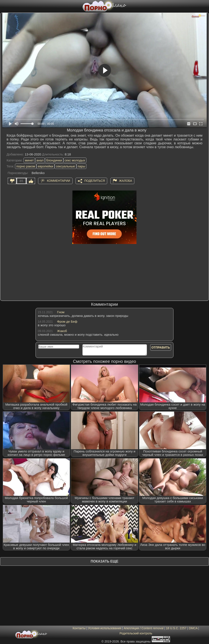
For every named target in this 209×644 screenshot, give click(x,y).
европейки (45, 166)
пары (82, 166)
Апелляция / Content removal (144, 628)
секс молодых (75, 160)
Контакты (79, 628)
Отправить (161, 347)
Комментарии (59, 181)
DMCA (193, 628)
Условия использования (104, 628)
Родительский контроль (136, 633)
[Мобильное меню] (4, 6)
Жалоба (126, 181)
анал (40, 160)
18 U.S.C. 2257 (176, 628)
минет (29, 160)
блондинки (54, 160)
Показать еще (104, 561)
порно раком (26, 166)
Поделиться (95, 181)
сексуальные (65, 166)
